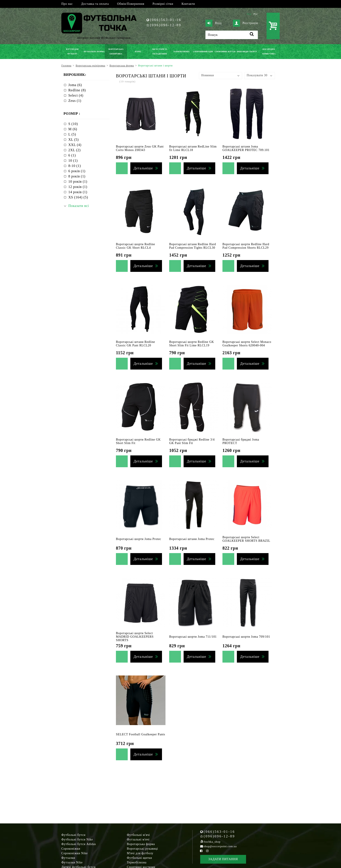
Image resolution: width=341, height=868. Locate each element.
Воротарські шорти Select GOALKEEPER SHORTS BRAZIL (246, 539)
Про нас (67, 4)
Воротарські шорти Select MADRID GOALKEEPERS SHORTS (135, 637)
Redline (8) (77, 90)
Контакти (188, 4)
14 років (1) (78, 192)
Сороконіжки (71, 849)
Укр (249, 14)
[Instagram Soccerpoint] (207, 851)
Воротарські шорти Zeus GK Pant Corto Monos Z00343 (140, 148)
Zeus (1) (75, 101)
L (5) (72, 134)
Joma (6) (75, 85)
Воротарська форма (141, 844)
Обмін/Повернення (131, 4)
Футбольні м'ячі (138, 835)
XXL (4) (75, 145)
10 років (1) (78, 181)
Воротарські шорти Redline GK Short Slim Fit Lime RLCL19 (192, 344)
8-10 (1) (75, 166)
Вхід (214, 23)
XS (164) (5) (78, 197)
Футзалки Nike (72, 862)
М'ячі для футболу (140, 853)
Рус (256, 14)
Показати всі (79, 206)
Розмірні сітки (163, 4)
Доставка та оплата (95, 4)
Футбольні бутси (73, 835)
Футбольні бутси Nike (77, 839)
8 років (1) (77, 176)
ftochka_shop (212, 842)
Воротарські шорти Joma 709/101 (246, 637)
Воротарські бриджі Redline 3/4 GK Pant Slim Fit (192, 441)
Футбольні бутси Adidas (79, 844)
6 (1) (72, 155)
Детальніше (143, 168)
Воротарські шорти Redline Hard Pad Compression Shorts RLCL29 (246, 246)
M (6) (73, 129)
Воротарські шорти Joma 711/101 (193, 637)
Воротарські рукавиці (142, 849)
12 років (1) (78, 187)
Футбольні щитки (139, 858)
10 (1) (73, 161)
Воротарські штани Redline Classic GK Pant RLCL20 (135, 344)
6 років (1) (77, 171)
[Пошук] (232, 35)
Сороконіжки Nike (75, 853)
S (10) (73, 124)
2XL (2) (74, 150)
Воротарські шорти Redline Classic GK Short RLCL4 (135, 246)
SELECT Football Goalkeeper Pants (141, 734)
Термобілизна (137, 862)
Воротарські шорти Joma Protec (139, 539)
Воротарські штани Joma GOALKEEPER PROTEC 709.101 (246, 148)
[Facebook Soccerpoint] (201, 851)
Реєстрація (245, 23)
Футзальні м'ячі (138, 839)
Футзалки (68, 858)
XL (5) (74, 140)
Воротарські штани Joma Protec (192, 539)
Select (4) (76, 95)
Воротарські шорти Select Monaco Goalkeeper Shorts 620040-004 (247, 344)
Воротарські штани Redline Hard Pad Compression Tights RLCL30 (193, 246)
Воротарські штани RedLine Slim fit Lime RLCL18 (193, 148)
